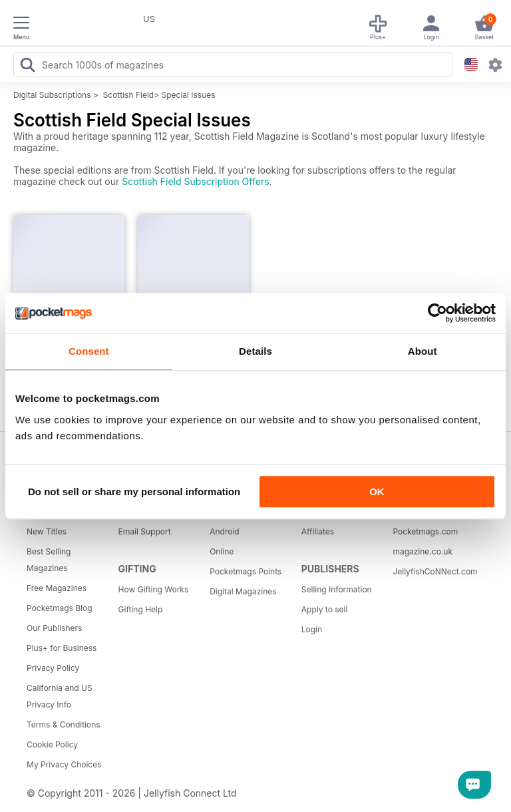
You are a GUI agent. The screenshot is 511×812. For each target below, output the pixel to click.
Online (222, 551)
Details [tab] (255, 351)
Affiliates (318, 531)
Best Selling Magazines (49, 560)
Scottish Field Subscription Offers (195, 181)
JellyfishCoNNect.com (434, 571)
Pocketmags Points (246, 571)
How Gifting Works (154, 589)
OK (377, 492)
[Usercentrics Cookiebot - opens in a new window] (437, 313)
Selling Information (337, 589)
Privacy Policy (53, 668)
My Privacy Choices (64, 764)
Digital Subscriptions (52, 95)
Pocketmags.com (425, 531)
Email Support (145, 531)
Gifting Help (141, 609)
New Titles (47, 531)
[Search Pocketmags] (27, 67)
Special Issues (188, 95)
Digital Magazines (243, 591)
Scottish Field (129, 95)
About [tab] (423, 351)
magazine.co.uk (423, 551)
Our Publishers (54, 628)
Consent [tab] (89, 351)
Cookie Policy (52, 744)
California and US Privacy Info (60, 696)
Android (224, 531)
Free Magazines (57, 588)
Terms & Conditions (64, 724)
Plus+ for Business (62, 648)
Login (312, 629)
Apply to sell (325, 609)
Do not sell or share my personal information (134, 492)
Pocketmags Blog (60, 608)
